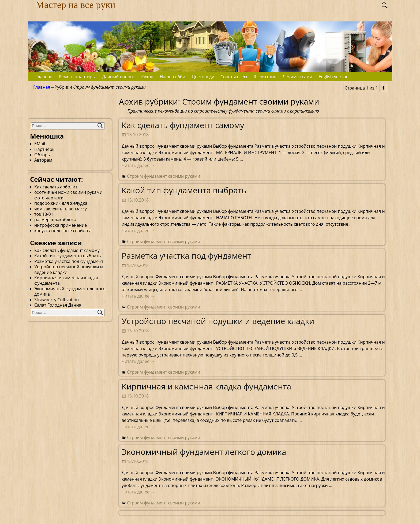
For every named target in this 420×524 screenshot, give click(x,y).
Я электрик (265, 77)
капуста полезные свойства (63, 231)
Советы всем (234, 77)
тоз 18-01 (44, 214)
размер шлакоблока (55, 220)
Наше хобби (172, 77)
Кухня (147, 77)
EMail (40, 144)
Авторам (43, 160)
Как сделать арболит (56, 187)
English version (334, 77)
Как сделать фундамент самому (183, 125)
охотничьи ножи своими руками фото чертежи (68, 195)
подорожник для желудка (61, 203)
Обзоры (42, 155)
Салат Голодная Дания (58, 305)
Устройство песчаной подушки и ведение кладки (218, 321)
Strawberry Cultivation (57, 300)
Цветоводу (203, 77)
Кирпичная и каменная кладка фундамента (206, 386)
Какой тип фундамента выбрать (184, 190)
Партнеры (45, 149)
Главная (44, 77)
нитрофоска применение (61, 225)
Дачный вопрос (118, 77)
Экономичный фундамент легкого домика (204, 452)
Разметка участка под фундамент (186, 256)
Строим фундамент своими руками (164, 176)
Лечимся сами (297, 77)
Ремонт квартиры (77, 77)
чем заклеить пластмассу (61, 209)
